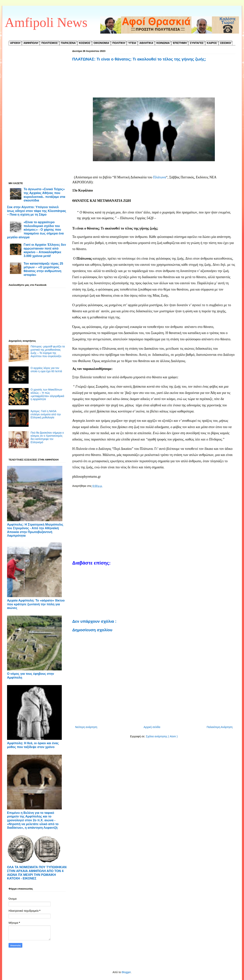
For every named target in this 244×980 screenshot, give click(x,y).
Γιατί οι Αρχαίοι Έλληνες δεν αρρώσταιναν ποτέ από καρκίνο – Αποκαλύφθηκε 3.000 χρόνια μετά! (45, 250)
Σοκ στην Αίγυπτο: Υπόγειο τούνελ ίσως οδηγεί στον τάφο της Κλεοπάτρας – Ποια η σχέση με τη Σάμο (37, 211)
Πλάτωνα (160, 177)
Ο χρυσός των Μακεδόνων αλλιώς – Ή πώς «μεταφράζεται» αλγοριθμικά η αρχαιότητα (47, 394)
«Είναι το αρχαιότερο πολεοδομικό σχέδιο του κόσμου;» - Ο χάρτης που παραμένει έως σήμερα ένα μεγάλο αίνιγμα (35, 230)
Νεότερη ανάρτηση (86, 727)
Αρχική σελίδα (152, 727)
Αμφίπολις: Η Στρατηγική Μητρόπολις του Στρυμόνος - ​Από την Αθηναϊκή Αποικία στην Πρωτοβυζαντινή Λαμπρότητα (35, 530)
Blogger (126, 972)
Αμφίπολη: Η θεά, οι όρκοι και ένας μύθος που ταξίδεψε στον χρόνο (33, 745)
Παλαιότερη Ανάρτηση (220, 727)
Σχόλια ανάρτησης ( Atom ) (162, 736)
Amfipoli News (46, 22)
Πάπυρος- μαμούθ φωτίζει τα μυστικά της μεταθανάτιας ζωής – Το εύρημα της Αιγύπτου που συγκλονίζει (48, 351)
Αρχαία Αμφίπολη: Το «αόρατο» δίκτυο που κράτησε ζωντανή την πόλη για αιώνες (36, 604)
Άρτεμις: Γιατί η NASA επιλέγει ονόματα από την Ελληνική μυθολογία (46, 414)
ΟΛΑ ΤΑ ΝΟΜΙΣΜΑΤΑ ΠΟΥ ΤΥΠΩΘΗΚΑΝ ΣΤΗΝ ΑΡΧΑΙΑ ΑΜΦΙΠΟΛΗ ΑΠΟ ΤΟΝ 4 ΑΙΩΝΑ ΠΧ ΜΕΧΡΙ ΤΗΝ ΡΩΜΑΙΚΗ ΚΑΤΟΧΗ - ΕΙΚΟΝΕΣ (37, 873)
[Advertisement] (154, 84)
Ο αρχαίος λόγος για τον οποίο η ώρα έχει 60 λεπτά (46, 370)
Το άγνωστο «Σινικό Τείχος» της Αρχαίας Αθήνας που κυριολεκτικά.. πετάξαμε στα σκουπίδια (44, 195)
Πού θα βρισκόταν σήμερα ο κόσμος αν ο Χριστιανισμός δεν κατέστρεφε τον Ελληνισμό (47, 437)
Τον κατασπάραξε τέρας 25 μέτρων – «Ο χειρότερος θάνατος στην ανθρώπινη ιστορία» (43, 269)
